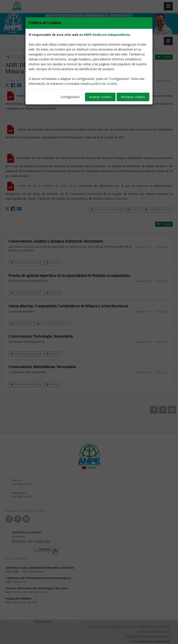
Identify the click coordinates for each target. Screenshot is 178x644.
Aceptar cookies (100, 97)
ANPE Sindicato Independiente (107, 35)
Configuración (70, 97)
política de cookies (105, 84)
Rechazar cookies (133, 97)
